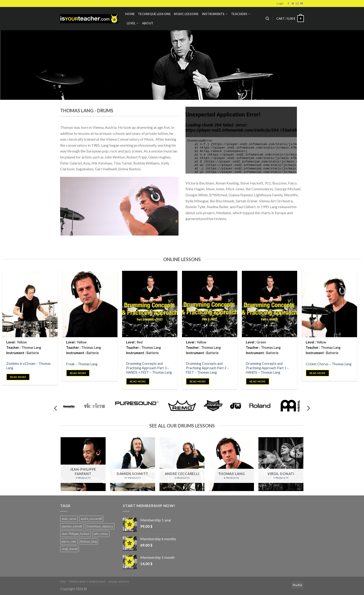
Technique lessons (154, 14)
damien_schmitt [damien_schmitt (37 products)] (72, 526)
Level (133, 23)
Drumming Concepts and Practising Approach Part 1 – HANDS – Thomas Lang (267, 368)
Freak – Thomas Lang (82, 364)
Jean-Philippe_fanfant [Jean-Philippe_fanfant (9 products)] (75, 534)
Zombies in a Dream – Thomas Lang (28, 366)
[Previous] (56, 408)
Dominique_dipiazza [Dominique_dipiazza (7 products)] (100, 526)
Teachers (241, 14)
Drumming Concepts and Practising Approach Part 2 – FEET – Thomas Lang (207, 368)
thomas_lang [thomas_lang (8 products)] (89, 541)
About (148, 23)
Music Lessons (186, 14)
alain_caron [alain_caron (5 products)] (69, 519)
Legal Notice (119, 582)
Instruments (215, 14)
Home (130, 14)
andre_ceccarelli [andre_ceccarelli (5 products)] (91, 519)
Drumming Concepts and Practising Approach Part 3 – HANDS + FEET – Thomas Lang (149, 368)
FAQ (63, 582)
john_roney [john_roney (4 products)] (101, 534)
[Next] (308, 408)
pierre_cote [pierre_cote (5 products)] (69, 541)
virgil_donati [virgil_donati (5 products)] (70, 549)
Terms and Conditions (87, 582)
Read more (18, 377)
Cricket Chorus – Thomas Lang (329, 364)
